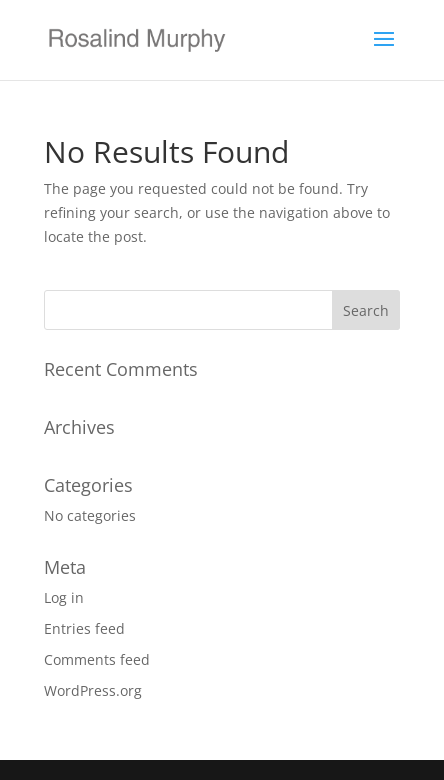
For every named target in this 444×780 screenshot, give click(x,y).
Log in (64, 597)
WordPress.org (93, 690)
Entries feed (84, 628)
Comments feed (97, 659)
